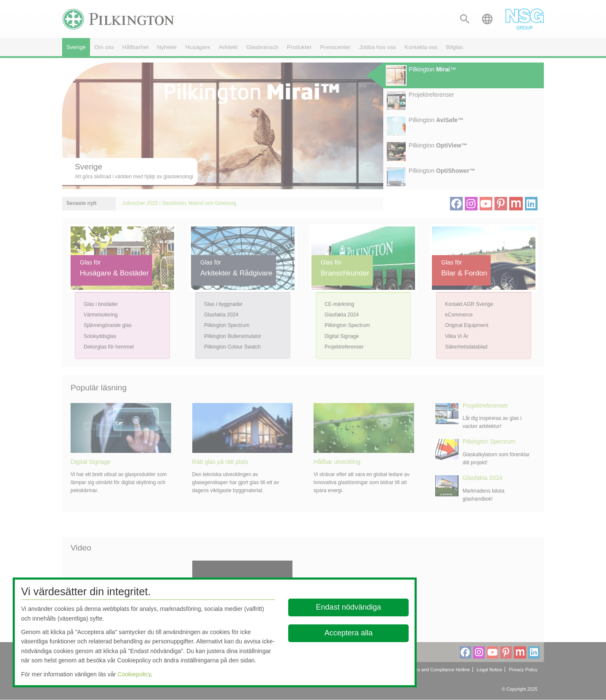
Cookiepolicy (134, 674)
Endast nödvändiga (348, 607)
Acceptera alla (348, 633)
